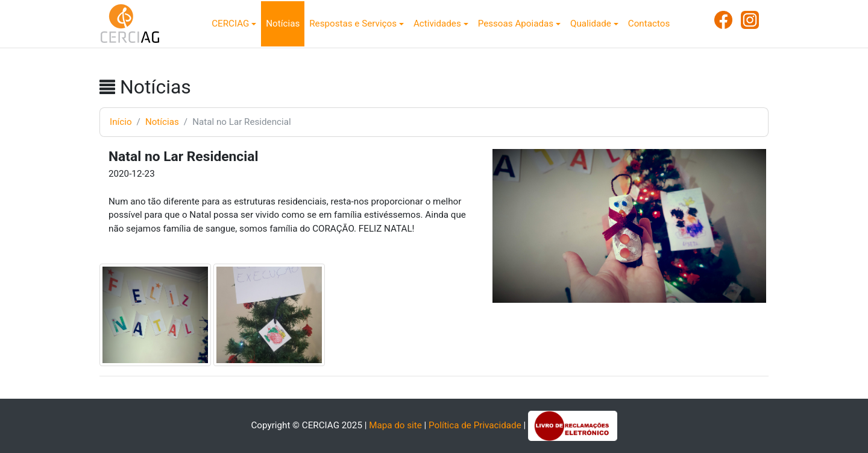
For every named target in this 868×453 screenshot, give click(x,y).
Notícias (283, 24)
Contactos (649, 24)
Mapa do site (395, 425)
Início (121, 122)
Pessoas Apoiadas (516, 24)
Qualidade (591, 24)
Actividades (437, 24)
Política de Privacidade (475, 425)
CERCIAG (230, 24)
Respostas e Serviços (353, 24)
